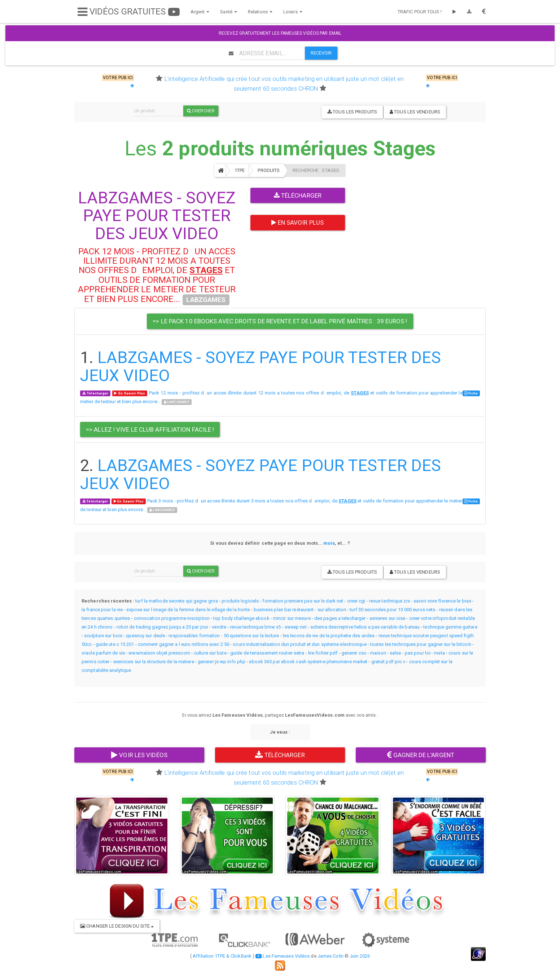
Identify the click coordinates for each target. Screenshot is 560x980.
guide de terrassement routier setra (267, 653)
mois (329, 543)
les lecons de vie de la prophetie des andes (329, 636)
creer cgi (356, 601)
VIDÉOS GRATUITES (125, 12)
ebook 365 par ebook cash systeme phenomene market (308, 662)
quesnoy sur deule (145, 636)
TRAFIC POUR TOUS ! (420, 12)
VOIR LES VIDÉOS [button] (139, 755)
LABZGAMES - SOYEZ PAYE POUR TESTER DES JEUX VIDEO (157, 216)
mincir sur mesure (292, 618)
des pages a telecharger (340, 618)
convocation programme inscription (172, 618)
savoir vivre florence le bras (442, 601)
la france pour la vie (102, 610)
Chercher (201, 111)
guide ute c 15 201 (115, 644)
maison (378, 653)
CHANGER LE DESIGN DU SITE (117, 926)
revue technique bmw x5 (255, 627)
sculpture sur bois (103, 636)
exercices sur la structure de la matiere (154, 662)
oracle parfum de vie (103, 653)
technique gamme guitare (450, 627)
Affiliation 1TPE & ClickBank (222, 956)
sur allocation (332, 610)
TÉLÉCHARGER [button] (280, 755)
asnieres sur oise (388, 618)
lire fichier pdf (323, 653)
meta (439, 653)
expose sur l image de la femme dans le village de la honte (188, 610)
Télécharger (298, 195)
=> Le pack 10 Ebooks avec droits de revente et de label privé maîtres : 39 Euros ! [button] (280, 321)
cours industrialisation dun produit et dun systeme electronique (299, 644)
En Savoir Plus (297, 223)
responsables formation (194, 636)
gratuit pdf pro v (388, 662)
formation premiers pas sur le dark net (303, 601)
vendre (219, 627)
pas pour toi (418, 653)
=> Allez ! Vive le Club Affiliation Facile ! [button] (150, 429)
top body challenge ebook (241, 618)
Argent (197, 12)
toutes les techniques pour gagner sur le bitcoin (421, 644)
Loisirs (290, 12)
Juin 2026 (360, 956)
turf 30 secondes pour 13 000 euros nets (392, 610)
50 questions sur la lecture (251, 636)
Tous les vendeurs (415, 112)
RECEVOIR (321, 53)
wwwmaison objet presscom (159, 653)
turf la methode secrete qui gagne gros (177, 601)
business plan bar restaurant (284, 610)
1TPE (240, 170)
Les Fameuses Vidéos (283, 956)
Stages (404, 148)
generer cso (354, 653)
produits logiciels (240, 601)
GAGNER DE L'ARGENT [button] (421, 755)
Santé (226, 12)
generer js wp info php (222, 662)
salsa (395, 653)
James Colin (331, 956)
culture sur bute (210, 653)
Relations (257, 12)
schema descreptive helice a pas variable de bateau (365, 627)
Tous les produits (352, 112)
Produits (269, 170)
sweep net (296, 627)
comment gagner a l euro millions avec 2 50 (183, 644)
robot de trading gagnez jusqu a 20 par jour (162, 627)
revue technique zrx (390, 601)
